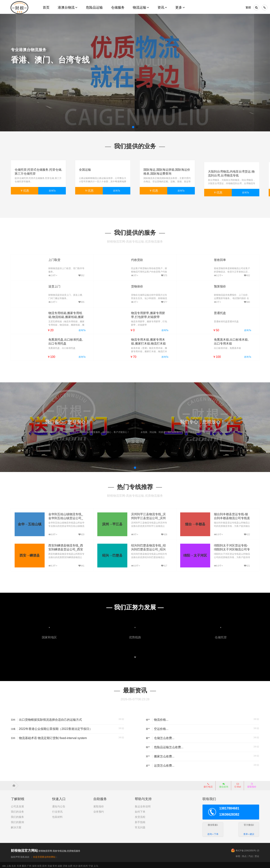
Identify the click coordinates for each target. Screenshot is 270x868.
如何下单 (140, 810)
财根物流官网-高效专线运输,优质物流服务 (46, 849)
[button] (133, 127)
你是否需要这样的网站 (44, 855)
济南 (65, 864)
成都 (60, 864)
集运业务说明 (143, 805)
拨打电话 (208, 784)
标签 (238, 854)
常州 (55, 864)
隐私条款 (25, 855)
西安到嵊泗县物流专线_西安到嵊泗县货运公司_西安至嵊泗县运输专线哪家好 (66, 548)
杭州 (85, 864)
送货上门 (48, 285)
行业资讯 (57, 810)
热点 (244, 854)
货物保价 (131, 285)
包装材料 (57, 815)
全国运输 (85, 170)
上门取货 (48, 258)
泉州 (80, 864)
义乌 (96, 864)
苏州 (44, 864)
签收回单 (214, 258)
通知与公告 (59, 805)
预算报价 (214, 285)
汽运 (251, 854)
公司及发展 (17, 805)
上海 (9, 864)
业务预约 (99, 810)
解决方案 (16, 826)
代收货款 (131, 258)
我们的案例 (17, 820)
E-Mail (238, 784)
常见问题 (140, 826)
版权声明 (15, 855)
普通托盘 (214, 311)
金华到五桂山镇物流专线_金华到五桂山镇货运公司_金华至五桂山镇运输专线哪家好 (66, 516)
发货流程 (140, 815)
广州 (29, 864)
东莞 (39, 864)
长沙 (75, 864)
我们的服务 (17, 815)
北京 (14, 864)
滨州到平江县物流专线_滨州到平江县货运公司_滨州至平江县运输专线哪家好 (148, 516)
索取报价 (99, 805)
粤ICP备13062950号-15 (247, 849)
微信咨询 (222, 785)
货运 (257, 854)
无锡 (50, 864)
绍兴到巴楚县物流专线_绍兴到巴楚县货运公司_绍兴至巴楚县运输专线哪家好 (148, 548)
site (4, 864)
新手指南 (140, 820)
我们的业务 (17, 810)
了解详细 (23, 73)
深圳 (34, 864)
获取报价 (252, 784)
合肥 (70, 864)
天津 (19, 864)
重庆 (24, 864)
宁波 (91, 864)
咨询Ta (52, 191)
